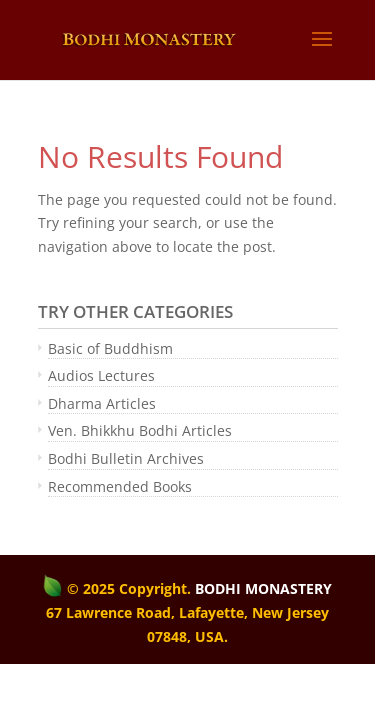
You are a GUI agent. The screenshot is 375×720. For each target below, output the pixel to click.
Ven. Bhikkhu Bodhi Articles (140, 430)
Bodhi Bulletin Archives (126, 458)
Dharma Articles (102, 403)
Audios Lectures (101, 375)
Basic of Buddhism (110, 348)
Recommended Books (120, 486)
